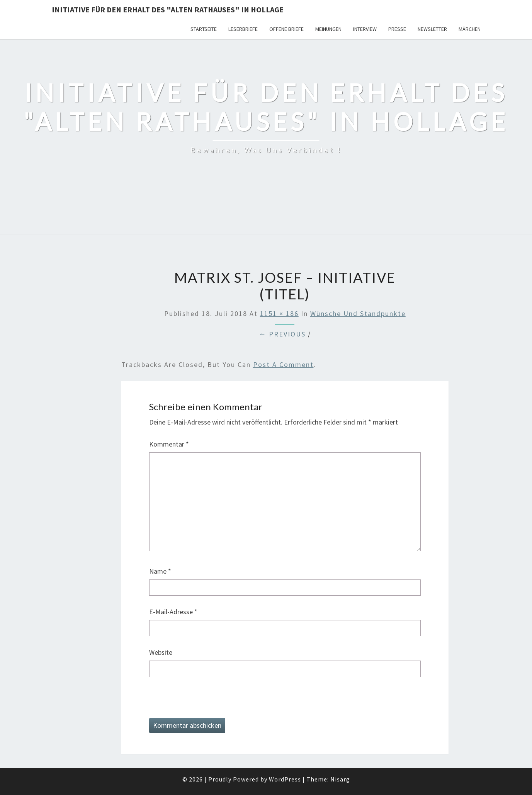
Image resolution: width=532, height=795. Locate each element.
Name (160, 571)
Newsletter (432, 29)
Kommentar (169, 444)
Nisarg (340, 779)
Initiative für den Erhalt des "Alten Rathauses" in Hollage (168, 9)
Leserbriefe (243, 29)
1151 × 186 (279, 313)
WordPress (285, 779)
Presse (397, 29)
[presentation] (208, 703)
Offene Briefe (286, 29)
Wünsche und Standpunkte (358, 313)
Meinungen (328, 29)
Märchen (470, 29)
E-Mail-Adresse (173, 612)
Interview (365, 29)
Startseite (204, 29)
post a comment (283, 364)
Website (161, 652)
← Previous (282, 334)
